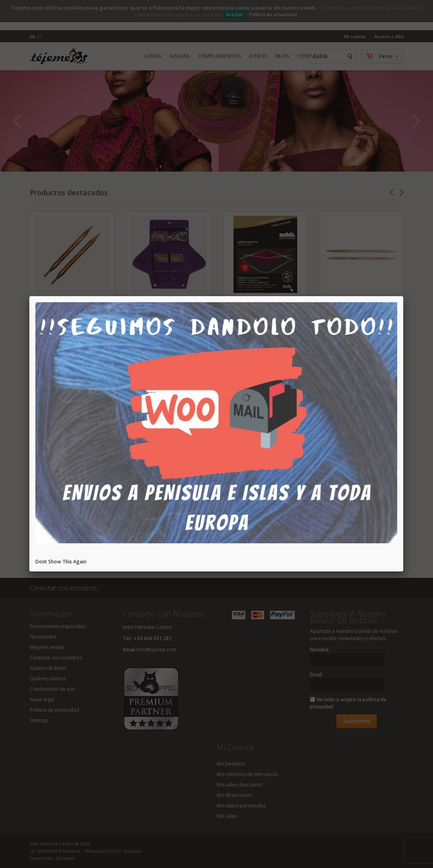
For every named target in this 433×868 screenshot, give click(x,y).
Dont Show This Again (61, 562)
